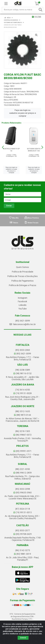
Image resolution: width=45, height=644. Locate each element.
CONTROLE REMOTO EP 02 (11, 150)
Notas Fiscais (31, 223)
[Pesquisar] (40, 10)
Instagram (22, 298)
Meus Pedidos (32, 218)
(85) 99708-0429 (22, 534)
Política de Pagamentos (22, 281)
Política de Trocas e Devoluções (23, 276)
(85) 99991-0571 (22, 451)
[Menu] (6, 4)
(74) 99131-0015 (22, 512)
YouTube (23, 309)
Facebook (22, 301)
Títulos (14, 223)
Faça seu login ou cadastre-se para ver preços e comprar (23, 113)
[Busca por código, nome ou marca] (20, 10)
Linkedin (23, 305)
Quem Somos (22, 267)
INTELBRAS (14, 100)
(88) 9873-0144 (22, 415)
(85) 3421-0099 (23, 321)
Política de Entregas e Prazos (23, 285)
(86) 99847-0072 (22, 435)
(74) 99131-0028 (22, 393)
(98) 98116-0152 (22, 373)
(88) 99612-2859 (22, 473)
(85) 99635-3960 (22, 493)
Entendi (23, 638)
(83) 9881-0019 (22, 554)
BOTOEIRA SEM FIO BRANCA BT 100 (34, 150)
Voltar (36, 17)
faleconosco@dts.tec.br (23, 324)
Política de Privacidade (23, 272)
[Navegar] (3, 147)
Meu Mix (14, 218)
